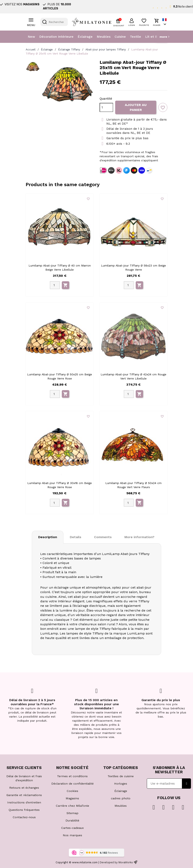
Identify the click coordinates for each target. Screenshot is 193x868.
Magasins (72, 798)
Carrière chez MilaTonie (72, 806)
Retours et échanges (24, 788)
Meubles (104, 37)
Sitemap (72, 813)
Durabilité (72, 820)
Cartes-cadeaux (72, 828)
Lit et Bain (153, 37)
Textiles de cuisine (121, 776)
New (31, 37)
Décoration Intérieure (56, 37)
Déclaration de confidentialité (72, 784)
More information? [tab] (139, 537)
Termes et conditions (72, 776)
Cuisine (120, 37)
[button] (132, 22)
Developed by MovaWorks (116, 862)
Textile (136, 37)
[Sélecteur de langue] (165, 22)
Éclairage (85, 37)
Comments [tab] (103, 537)
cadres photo (121, 798)
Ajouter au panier (136, 107)
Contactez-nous (24, 817)
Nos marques (72, 835)
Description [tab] (48, 537)
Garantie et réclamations (24, 795)
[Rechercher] (54, 22)
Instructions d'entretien (24, 802)
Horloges (121, 784)
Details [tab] (76, 537)
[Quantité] (106, 107)
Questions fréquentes (24, 810)
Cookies (72, 791)
